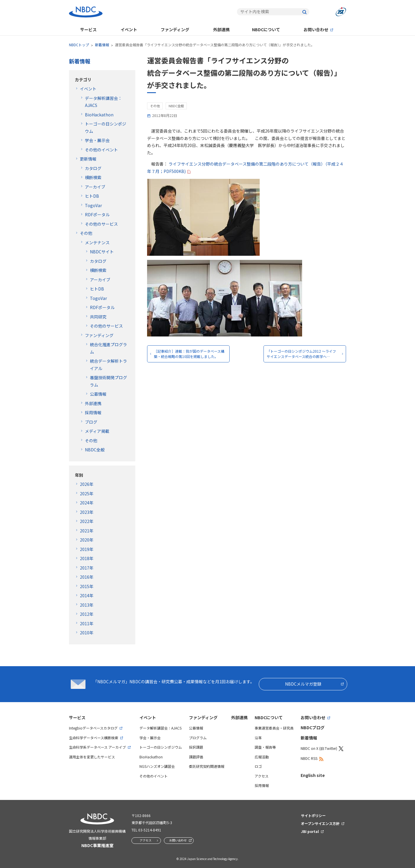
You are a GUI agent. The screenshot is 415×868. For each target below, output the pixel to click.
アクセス (262, 776)
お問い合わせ (316, 29)
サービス (88, 29)
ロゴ (258, 766)
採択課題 (196, 747)
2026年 (87, 484)
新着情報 (102, 45)
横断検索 (93, 177)
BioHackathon (99, 115)
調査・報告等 (265, 747)
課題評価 (196, 757)
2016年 (87, 577)
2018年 (87, 558)
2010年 (87, 633)
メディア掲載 (97, 431)
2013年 (87, 605)
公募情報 (98, 394)
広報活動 (262, 757)
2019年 (87, 549)
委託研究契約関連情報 (207, 766)
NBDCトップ (79, 45)
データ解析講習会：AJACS (160, 728)
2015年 (87, 586)
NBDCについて (266, 29)
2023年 (87, 512)
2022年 (87, 521)
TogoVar (93, 205)
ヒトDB (92, 196)
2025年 (87, 494)
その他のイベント (101, 150)
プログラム (198, 738)
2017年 (87, 568)
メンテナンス (97, 242)
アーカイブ (95, 187)
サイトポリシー (313, 815)
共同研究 (98, 317)
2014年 (87, 595)
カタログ (93, 168)
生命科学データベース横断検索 (94, 738)
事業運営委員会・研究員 (274, 728)
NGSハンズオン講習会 (157, 766)
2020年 (87, 540)
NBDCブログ (313, 727)
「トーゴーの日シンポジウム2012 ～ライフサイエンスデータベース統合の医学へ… (301, 354)
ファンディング (175, 29)
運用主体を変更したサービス (92, 757)
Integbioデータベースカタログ (93, 728)
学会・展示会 (97, 140)
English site (313, 775)
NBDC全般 (95, 450)
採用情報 (93, 412)
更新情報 (88, 159)
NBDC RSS (309, 758)
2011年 (87, 623)
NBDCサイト (102, 252)
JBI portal (310, 831)
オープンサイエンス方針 (320, 823)
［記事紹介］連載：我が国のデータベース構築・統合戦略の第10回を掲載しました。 (189, 354)
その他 (86, 233)
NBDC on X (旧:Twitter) (319, 748)
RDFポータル (97, 214)
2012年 (87, 614)
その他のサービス (101, 224)
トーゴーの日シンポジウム (161, 747)
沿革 (258, 738)
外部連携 (221, 29)
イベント (129, 29)
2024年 (87, 503)
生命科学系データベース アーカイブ (97, 747)
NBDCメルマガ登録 (303, 684)
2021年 (87, 531)
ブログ (91, 422)
